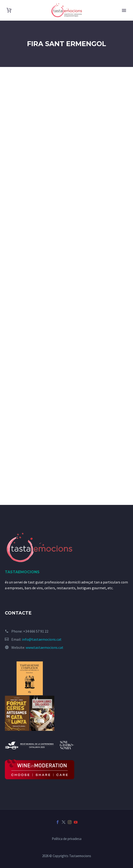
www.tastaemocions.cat (45, 647)
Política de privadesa (67, 839)
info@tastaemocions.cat (42, 639)
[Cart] (9, 10)
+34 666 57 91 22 (36, 631)
